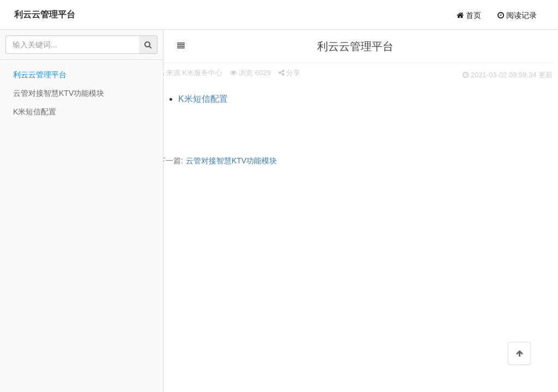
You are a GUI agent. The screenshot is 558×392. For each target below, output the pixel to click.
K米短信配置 (203, 99)
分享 (290, 73)
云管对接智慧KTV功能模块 (231, 161)
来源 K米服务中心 (194, 73)
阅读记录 (517, 15)
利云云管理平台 (45, 14)
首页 (469, 15)
